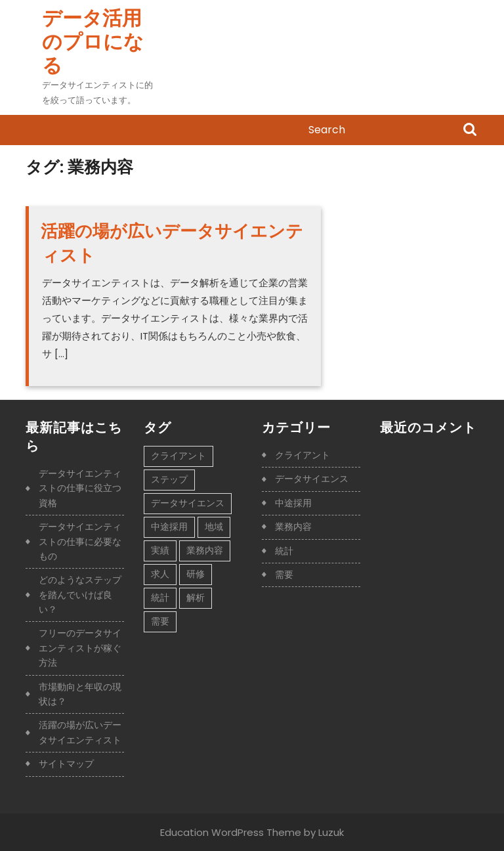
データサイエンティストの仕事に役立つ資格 (80, 488)
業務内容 (293, 527)
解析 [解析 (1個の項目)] (196, 598)
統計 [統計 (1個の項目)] (160, 598)
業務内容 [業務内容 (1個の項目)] (205, 550)
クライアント (303, 455)
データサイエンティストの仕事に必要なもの (80, 541)
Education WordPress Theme (231, 832)
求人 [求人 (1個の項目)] (160, 574)
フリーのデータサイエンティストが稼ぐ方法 (80, 648)
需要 (284, 575)
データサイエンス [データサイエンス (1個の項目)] (188, 503)
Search (470, 131)
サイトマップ (66, 764)
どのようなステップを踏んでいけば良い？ (80, 595)
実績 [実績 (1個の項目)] (160, 550)
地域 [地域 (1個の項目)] (214, 527)
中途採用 (293, 503)
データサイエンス (312, 479)
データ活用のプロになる (93, 42)
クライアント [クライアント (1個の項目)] (178, 456)
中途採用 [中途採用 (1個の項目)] (169, 527)
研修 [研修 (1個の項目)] (196, 574)
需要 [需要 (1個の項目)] (160, 621)
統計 (284, 551)
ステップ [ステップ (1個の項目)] (169, 479)
